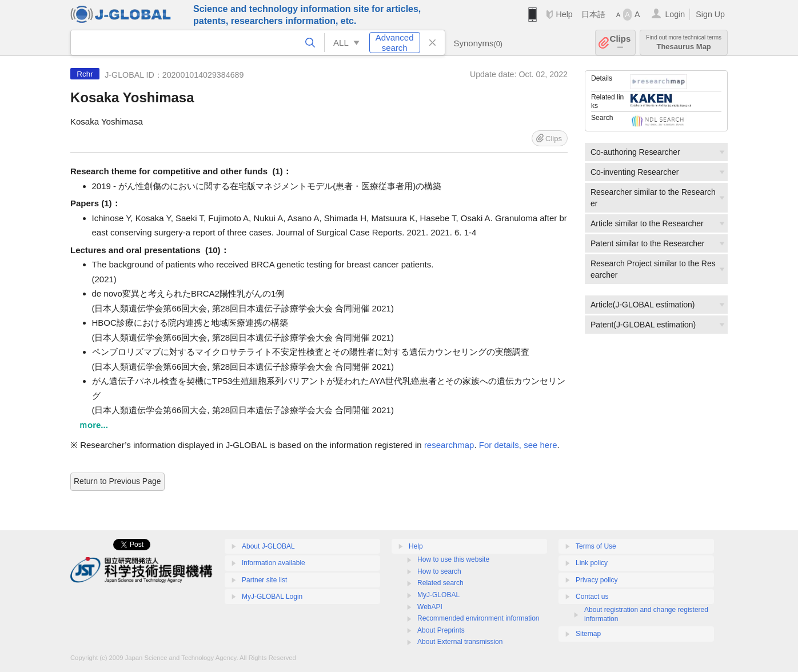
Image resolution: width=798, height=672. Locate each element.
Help (564, 14)
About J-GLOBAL (268, 546)
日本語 (593, 14)
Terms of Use (596, 546)
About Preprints (441, 630)
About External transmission (460, 642)
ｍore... (93, 425)
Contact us (592, 597)
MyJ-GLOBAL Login (272, 597)
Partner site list (264, 580)
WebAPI (430, 607)
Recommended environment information (478, 618)
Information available (274, 563)
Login (675, 14)
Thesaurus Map (684, 43)
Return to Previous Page (117, 481)
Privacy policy (596, 580)
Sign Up (710, 14)
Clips (621, 43)
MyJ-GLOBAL (438, 595)
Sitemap (588, 634)
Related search (440, 583)
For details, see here (518, 445)
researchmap (449, 445)
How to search (439, 571)
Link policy (592, 563)
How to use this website (453, 559)
